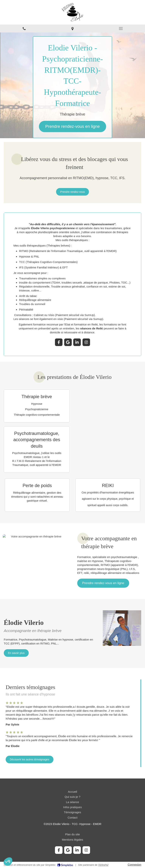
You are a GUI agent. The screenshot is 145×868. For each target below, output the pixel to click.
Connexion (134, 865)
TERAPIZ (103, 865)
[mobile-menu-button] (121, 29)
